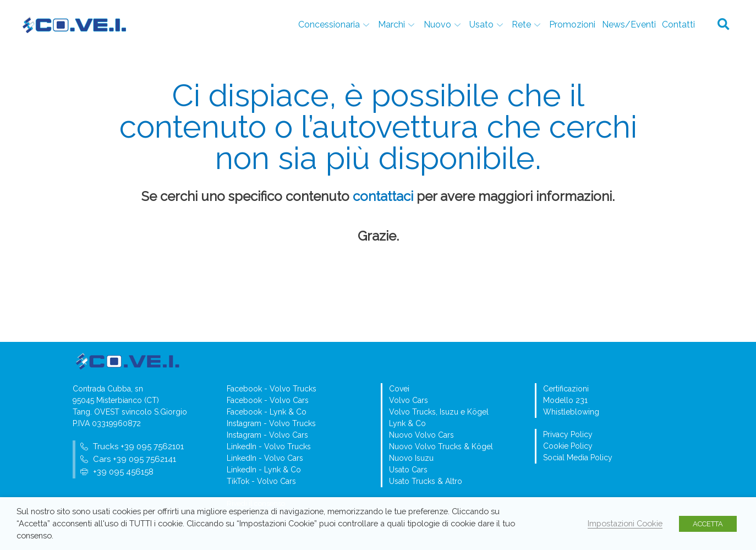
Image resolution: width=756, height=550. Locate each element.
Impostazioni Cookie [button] (625, 523)
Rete (530, 24)
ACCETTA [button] (708, 524)
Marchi (402, 24)
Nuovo (447, 24)
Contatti (678, 24)
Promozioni (574, 24)
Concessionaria (340, 24)
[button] (724, 25)
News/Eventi (629, 24)
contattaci (383, 196)
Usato (490, 24)
